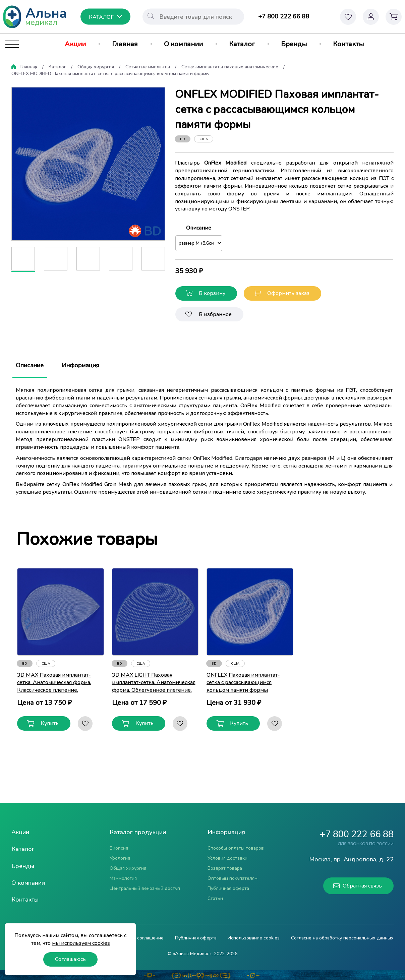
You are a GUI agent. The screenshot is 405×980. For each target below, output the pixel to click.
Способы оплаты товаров (236, 848)
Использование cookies (254, 938)
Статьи (215, 898)
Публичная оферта (228, 888)
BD (183, 139)
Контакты (348, 44)
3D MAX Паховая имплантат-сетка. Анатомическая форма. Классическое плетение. (54, 683)
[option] (88, 164)
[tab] (30, 365)
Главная (125, 44)
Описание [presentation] (30, 365)
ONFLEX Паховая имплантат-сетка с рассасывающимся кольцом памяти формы (243, 683)
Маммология (123, 878)
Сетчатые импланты (148, 67)
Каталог (242, 44)
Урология (120, 858)
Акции (75, 44)
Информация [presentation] (80, 365)
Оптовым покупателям (233, 878)
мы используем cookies (81, 943)
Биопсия (119, 848)
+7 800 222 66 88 (284, 16)
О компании (183, 44)
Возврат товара (225, 868)
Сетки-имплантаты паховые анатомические (230, 67)
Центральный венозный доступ (145, 888)
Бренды (294, 44)
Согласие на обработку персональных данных (342, 938)
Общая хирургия (96, 67)
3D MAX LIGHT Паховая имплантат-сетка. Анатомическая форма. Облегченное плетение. (154, 683)
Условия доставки (227, 858)
